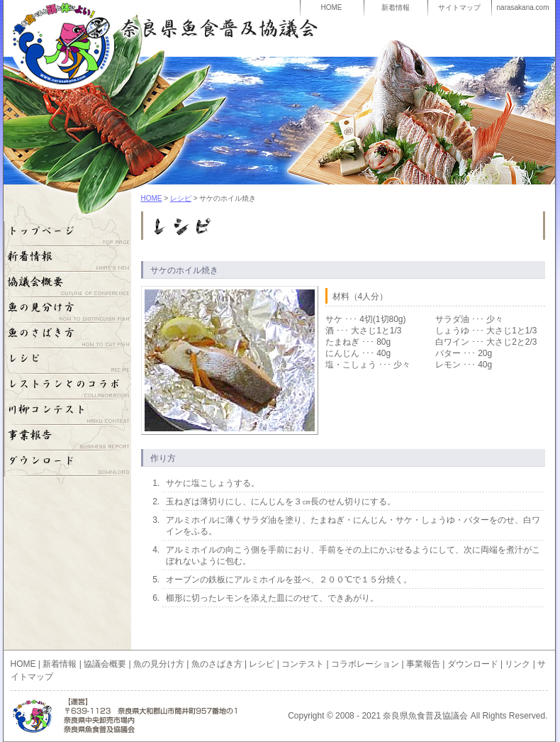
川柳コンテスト (67, 413)
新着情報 (396, 7)
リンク (517, 664)
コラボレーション (67, 387)
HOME (332, 7)
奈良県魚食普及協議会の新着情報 (67, 260)
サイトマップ (459, 7)
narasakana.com (523, 7)
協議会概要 (105, 664)
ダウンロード (67, 464)
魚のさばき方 (67, 336)
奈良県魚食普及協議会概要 (67, 285)
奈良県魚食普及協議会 (152, 28)
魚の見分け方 (67, 311)
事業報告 (67, 438)
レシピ (181, 198)
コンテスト (303, 664)
